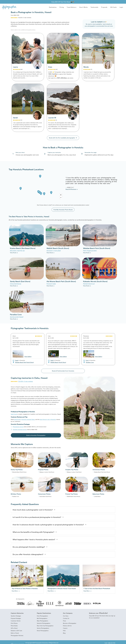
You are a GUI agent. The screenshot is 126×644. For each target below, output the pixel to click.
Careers (65, 628)
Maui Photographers (42, 621)
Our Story (66, 616)
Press (64, 621)
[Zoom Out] (61, 198)
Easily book (14, 414)
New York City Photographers (45, 626)
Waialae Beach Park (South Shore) (24, 362)
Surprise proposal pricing (20, 430)
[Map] (36, 187)
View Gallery (28, 357)
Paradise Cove (90, 362)
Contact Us (66, 619)
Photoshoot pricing (18, 427)
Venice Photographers (43, 628)
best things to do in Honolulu (48, 420)
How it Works (83, 7)
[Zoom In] (61, 195)
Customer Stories (16, 621)
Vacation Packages (16, 616)
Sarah (17, 360)
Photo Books (14, 626)
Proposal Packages (16, 619)
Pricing (62, 7)
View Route (14, 253)
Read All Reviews (72, 189)
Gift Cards (113, 7)
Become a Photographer (70, 623)
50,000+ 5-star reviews (26, 381)
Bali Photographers (42, 619)
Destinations (53, 7)
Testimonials (94, 7)
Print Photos (14, 623)
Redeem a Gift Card (16, 631)
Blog (64, 633)
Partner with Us (67, 626)
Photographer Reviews (17, 636)
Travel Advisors (72, 7)
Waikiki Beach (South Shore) (58, 362)
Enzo (87, 360)
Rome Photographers (43, 631)
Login (121, 7)
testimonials (17, 420)
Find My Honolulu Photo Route (63, 210)
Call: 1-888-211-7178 (110, 643)
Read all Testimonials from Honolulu (63, 371)
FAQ (64, 631)
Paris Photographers (42, 616)
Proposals (104, 7)
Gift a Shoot (14, 628)
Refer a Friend (15, 633)
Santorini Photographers (44, 623)
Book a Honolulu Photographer (36, 435)
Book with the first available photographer (63, 138)
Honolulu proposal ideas (28, 420)
